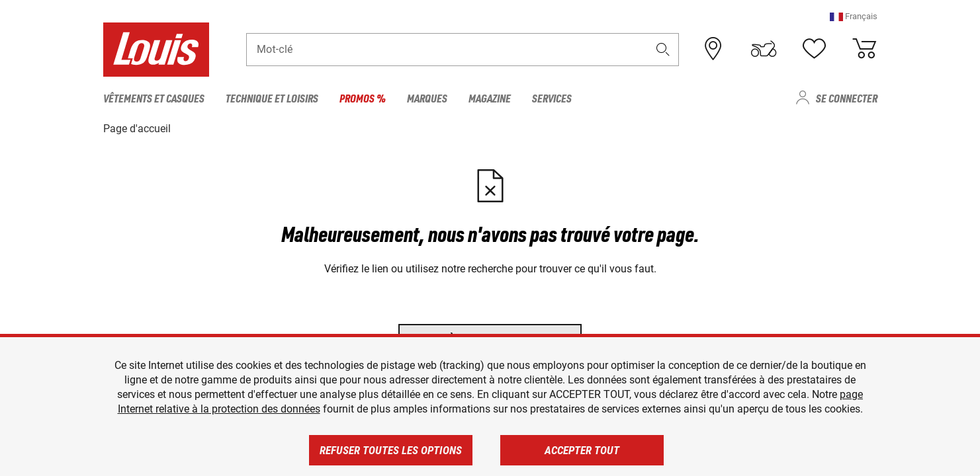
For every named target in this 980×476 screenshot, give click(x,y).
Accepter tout (582, 450)
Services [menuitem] (552, 98)
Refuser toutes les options (391, 450)
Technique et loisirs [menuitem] (272, 98)
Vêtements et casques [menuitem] (154, 98)
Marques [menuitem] (427, 98)
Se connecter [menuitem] (847, 98)
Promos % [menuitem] (363, 98)
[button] (854, 16)
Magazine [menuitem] (490, 98)
